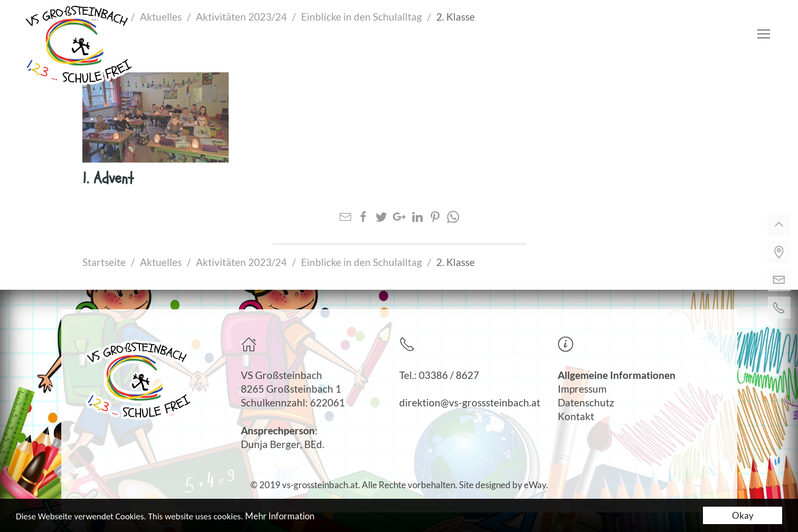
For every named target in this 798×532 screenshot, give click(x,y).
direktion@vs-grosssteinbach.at (470, 403)
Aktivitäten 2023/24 (241, 262)
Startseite (104, 262)
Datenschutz (586, 403)
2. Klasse (456, 262)
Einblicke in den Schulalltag (362, 262)
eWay (535, 485)
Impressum (582, 389)
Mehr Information (280, 516)
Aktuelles (161, 262)
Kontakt (576, 416)
